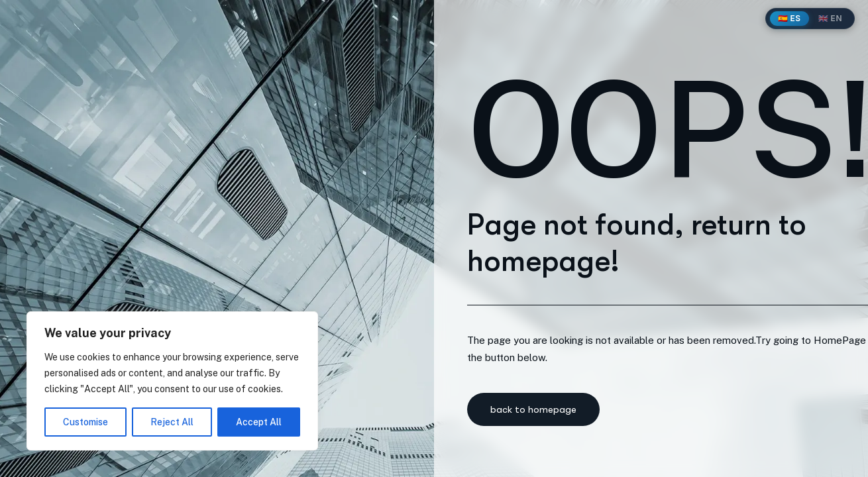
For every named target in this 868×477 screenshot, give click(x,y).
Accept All (259, 422)
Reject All (172, 422)
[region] (172, 381)
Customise (85, 422)
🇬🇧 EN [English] (830, 18)
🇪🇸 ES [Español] (789, 18)
